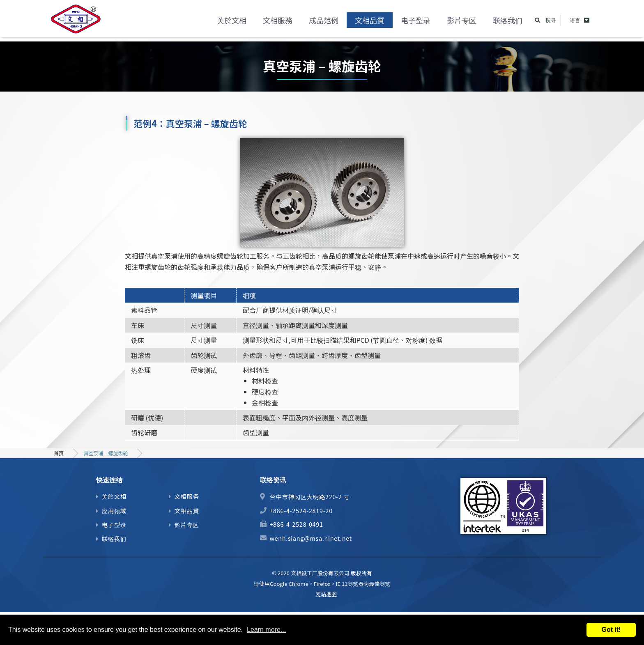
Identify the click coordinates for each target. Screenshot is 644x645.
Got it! (611, 630)
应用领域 (114, 511)
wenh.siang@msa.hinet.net (310, 538)
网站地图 (326, 594)
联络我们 (508, 23)
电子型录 (416, 23)
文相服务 (186, 496)
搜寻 (551, 23)
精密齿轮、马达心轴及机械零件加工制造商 (80, 23)
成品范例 (324, 23)
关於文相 (232, 23)
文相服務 (278, 23)
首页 (59, 453)
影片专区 (462, 23)
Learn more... (266, 630)
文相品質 (370, 23)
